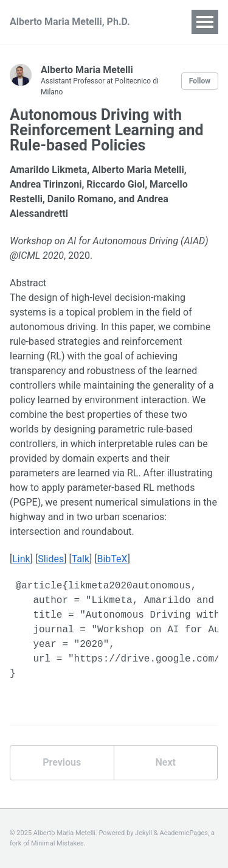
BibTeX (112, 559)
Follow (200, 81)
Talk (81, 559)
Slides (51, 559)
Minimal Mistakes (57, 843)
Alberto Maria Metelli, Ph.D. (70, 22)
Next (166, 762)
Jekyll (143, 833)
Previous (62, 762)
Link (21, 559)
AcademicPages (184, 833)
